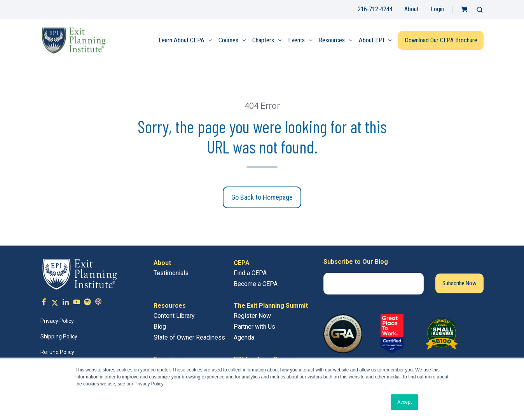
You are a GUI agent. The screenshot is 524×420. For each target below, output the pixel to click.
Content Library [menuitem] (174, 316)
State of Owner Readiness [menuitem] (189, 337)
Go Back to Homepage (262, 197)
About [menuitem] (162, 263)
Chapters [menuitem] (263, 40)
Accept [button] (404, 402)
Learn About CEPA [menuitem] (182, 40)
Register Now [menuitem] (252, 316)
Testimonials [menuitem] (171, 273)
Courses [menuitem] (228, 40)
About (411, 9)
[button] (480, 10)
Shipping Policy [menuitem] (59, 336)
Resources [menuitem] (332, 40)
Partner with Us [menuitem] (254, 327)
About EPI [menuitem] (371, 40)
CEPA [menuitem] (242, 263)
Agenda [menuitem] (244, 337)
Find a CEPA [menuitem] (250, 273)
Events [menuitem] (296, 40)
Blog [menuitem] (160, 327)
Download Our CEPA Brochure (441, 40)
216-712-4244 (375, 9)
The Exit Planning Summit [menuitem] (271, 306)
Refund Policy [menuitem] (57, 352)
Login (437, 9)
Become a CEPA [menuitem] (256, 284)
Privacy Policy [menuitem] (57, 321)
